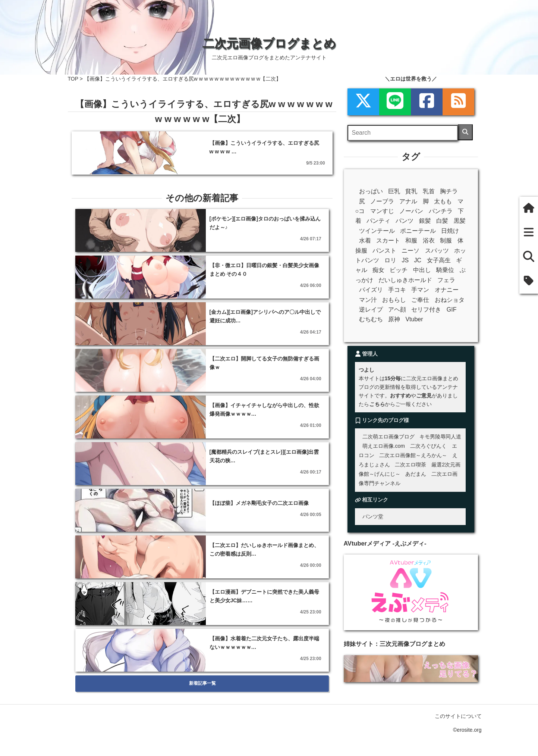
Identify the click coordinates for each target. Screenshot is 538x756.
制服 (446, 240)
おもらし (394, 300)
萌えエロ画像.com (384, 446)
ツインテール (377, 231)
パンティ (378, 221)
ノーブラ (382, 201)
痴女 (378, 270)
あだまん (416, 474)
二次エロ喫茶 (410, 465)
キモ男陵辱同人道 (440, 437)
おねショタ (450, 300)
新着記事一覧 (202, 683)
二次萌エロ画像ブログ (388, 437)
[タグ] (529, 282)
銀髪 (425, 221)
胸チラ (449, 191)
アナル (408, 201)
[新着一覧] (529, 233)
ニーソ (410, 251)
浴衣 (429, 240)
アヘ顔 (397, 310)
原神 (394, 319)
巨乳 (394, 191)
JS (405, 260)
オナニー (447, 290)
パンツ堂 (373, 516)
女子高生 (439, 260)
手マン (420, 290)
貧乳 (411, 191)
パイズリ (371, 290)
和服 (411, 240)
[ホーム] (529, 209)
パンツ (405, 221)
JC (418, 260)
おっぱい (371, 191)
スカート (388, 240)
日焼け (450, 231)
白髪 (442, 221)
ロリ (390, 260)
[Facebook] (427, 102)
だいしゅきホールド (405, 280)
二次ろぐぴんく (428, 446)
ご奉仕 (420, 300)
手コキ (397, 290)
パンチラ (441, 211)
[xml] (363, 102)
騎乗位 (445, 270)
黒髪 (460, 221)
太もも (443, 201)
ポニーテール (418, 231)
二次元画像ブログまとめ (269, 43)
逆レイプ (371, 310)
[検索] (465, 132)
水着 (365, 240)
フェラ (446, 280)
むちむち (371, 319)
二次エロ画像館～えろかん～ (413, 455)
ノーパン (411, 211)
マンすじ (382, 211)
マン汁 (368, 300)
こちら (377, 404)
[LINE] (395, 102)
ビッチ (399, 270)
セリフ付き (426, 310)
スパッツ (437, 251)
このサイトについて (458, 716)
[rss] (458, 102)
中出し (422, 270)
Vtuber (414, 319)
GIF (452, 310)
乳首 (429, 191)
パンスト (384, 251)
